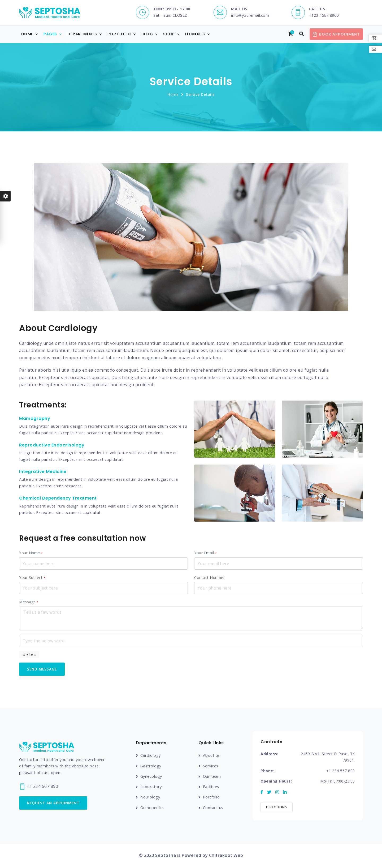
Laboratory (151, 787)
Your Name (31, 553)
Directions (277, 808)
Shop (169, 34)
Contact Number (209, 578)
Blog (147, 34)
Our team (212, 777)
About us (212, 756)
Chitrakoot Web (226, 856)
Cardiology (151, 756)
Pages (50, 34)
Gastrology (151, 767)
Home (27, 34)
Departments (82, 34)
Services (211, 767)
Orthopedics (153, 808)
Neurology (151, 798)
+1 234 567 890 (39, 787)
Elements (195, 34)
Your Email (205, 553)
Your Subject (32, 578)
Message (29, 602)
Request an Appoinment (55, 804)
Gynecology (152, 777)
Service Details (200, 95)
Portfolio (119, 34)
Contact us (213, 808)
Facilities (211, 787)
